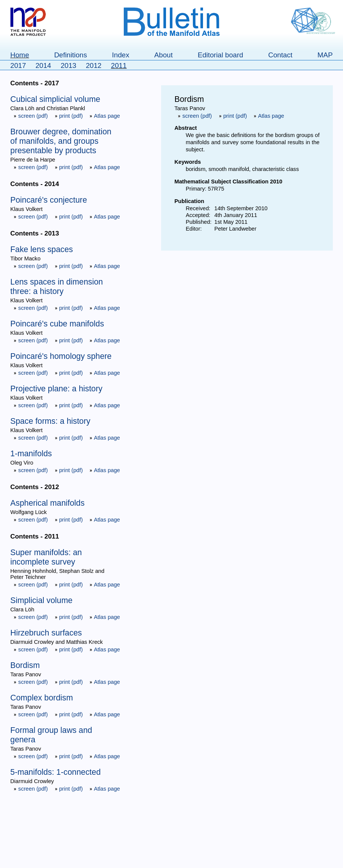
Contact (280, 55)
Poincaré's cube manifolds (57, 324)
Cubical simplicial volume (55, 99)
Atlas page (105, 116)
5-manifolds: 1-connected (55, 772)
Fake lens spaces (42, 249)
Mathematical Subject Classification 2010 (228, 182)
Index (121, 55)
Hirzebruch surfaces (46, 633)
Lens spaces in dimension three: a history (56, 287)
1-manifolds (31, 454)
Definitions (70, 55)
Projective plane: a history (56, 389)
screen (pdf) (31, 116)
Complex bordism (42, 698)
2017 (18, 65)
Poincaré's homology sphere (61, 356)
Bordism (25, 665)
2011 (119, 65)
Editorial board (220, 55)
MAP (325, 55)
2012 (94, 65)
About (164, 55)
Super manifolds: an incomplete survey (46, 557)
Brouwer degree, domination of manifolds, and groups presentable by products (61, 141)
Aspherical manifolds (47, 503)
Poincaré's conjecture (48, 200)
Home (20, 55)
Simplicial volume (41, 600)
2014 (43, 65)
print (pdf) (70, 116)
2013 (69, 65)
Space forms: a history (50, 421)
